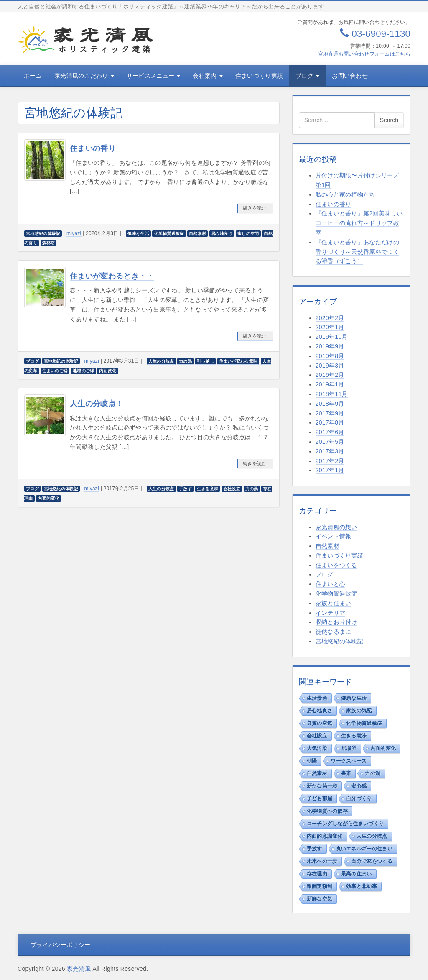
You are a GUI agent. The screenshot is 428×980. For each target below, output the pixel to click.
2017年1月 (330, 470)
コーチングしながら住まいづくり (345, 824)
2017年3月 (330, 451)
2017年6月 (330, 432)
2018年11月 (332, 394)
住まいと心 (331, 584)
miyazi (74, 233)
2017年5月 (330, 442)
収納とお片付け (336, 622)
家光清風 (79, 969)
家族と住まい (334, 603)
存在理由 (317, 874)
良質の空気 (320, 723)
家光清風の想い (336, 527)
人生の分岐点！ (97, 404)
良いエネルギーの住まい (364, 849)
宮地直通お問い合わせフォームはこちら (364, 54)
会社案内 (208, 76)
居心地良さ (320, 711)
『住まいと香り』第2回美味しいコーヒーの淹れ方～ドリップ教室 (359, 223)
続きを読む (255, 208)
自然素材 (327, 546)
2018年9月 (330, 404)
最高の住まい (357, 874)
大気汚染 (317, 748)
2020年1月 (330, 327)
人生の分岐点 (372, 836)
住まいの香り (93, 148)
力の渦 (373, 773)
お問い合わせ (350, 76)
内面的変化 (383, 748)
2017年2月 (330, 461)
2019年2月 (330, 375)
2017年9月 (330, 413)
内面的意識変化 (325, 836)
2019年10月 (332, 337)
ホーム (33, 76)
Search (389, 120)
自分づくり (359, 798)
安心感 (359, 786)
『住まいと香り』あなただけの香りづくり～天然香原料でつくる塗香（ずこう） (357, 252)
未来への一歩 (322, 861)
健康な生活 (354, 698)
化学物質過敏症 (336, 594)
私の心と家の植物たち (345, 194)
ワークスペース (349, 761)
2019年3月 (330, 366)
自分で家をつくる (372, 861)
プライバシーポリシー (60, 945)
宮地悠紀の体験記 (339, 641)
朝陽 (312, 761)
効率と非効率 (362, 886)
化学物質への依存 (327, 811)
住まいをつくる (336, 565)
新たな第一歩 (322, 786)
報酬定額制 (320, 886)
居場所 (349, 748)
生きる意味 (354, 736)
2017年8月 (330, 422)
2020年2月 (330, 318)
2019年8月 (330, 356)
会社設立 (317, 736)
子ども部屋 (320, 798)
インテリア (331, 613)
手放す (315, 849)
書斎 (346, 773)
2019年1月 (330, 384)
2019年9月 (330, 346)
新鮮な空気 (320, 899)
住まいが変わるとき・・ (112, 276)
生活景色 (317, 698)
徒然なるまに (334, 632)
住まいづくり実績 (259, 76)
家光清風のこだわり (84, 76)
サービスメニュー (154, 76)
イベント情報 (334, 536)
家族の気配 (359, 711)
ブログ (307, 76)
